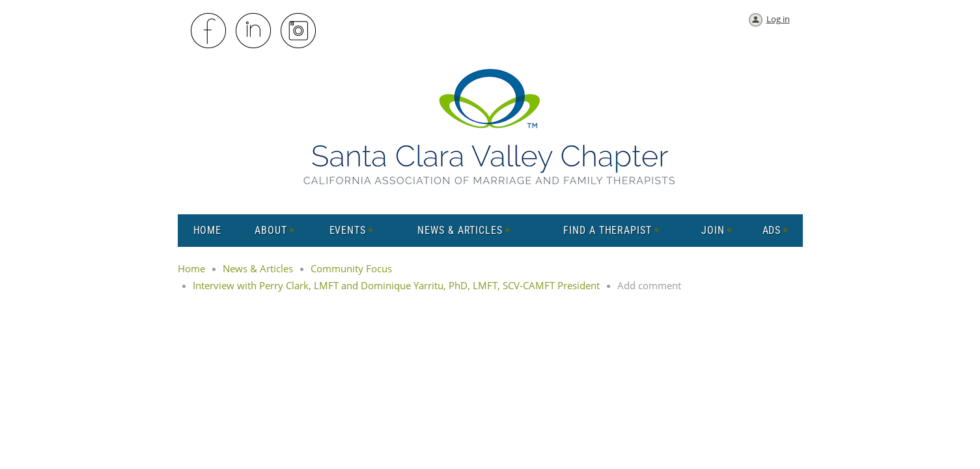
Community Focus (351, 268)
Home (191, 268)
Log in (778, 19)
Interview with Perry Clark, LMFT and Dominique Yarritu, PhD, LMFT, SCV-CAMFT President (396, 285)
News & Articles (258, 268)
